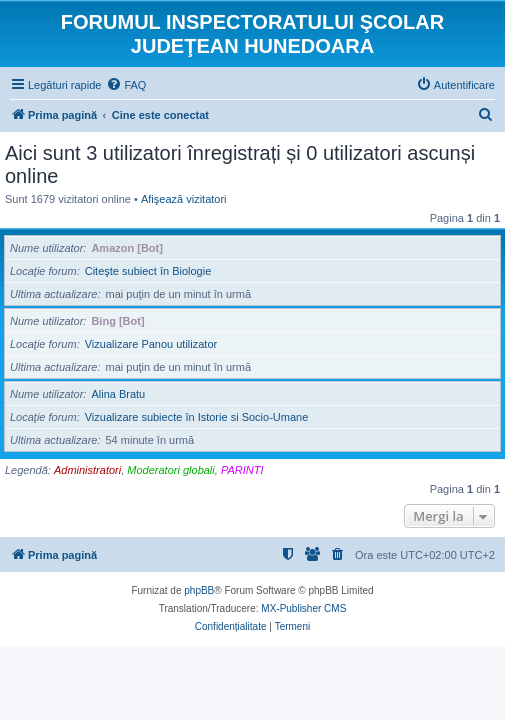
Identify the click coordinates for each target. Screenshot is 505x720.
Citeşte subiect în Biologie (148, 271)
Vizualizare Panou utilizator (151, 344)
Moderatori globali (170, 470)
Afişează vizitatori (184, 199)
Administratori (87, 470)
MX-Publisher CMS (303, 608)
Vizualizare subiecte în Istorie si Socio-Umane (197, 417)
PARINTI (242, 470)
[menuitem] (126, 85)
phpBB (199, 590)
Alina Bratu (118, 394)
